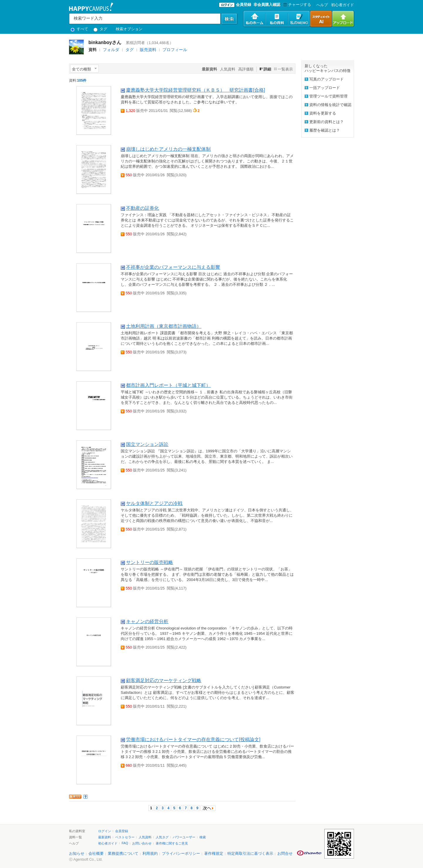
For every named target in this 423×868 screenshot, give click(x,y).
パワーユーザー (184, 837)
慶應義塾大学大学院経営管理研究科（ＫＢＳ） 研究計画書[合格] (195, 90)
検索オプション (129, 29)
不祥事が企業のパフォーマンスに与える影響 (173, 267)
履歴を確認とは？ (325, 130)
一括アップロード (325, 88)
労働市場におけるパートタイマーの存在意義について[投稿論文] (193, 739)
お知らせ (77, 853)
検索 (203, 837)
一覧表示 (285, 69)
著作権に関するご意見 (172, 843)
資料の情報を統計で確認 (330, 105)
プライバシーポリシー (181, 853)
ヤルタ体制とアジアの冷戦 (154, 503)
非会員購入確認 (267, 5)
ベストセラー (125, 837)
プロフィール (175, 50)
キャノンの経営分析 (147, 621)
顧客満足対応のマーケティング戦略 (164, 680)
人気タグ (162, 837)
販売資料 (148, 50)
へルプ (322, 5)
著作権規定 (214, 853)
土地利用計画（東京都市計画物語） (164, 326)
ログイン (105, 831)
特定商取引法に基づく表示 (250, 853)
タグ (100, 29)
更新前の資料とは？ (327, 122)
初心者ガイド (343, 5)
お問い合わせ (142, 843)
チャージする (296, 5)
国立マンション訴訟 (147, 444)
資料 (93, 50)
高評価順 (246, 69)
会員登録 (244, 5)
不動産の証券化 (142, 208)
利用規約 (150, 853)
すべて (79, 29)
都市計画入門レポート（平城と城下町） (168, 385)
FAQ (125, 843)
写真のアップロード (327, 79)
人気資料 (228, 69)
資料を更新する (323, 113)
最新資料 (105, 837)
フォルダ (111, 50)
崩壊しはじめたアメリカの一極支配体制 (168, 149)
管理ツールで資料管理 (328, 96)
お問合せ (285, 853)
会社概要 (96, 853)
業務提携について (123, 853)
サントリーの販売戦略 (150, 562)
